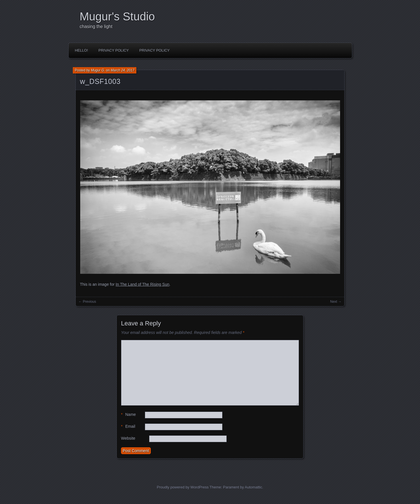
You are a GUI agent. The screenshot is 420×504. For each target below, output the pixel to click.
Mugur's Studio (117, 16)
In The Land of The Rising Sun (142, 284)
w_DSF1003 (100, 81)
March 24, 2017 (123, 70)
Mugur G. (98, 70)
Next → (336, 302)
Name (128, 415)
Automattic (254, 487)
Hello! (81, 50)
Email (128, 426)
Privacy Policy (114, 50)
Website (128, 438)
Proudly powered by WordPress (183, 487)
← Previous (87, 302)
